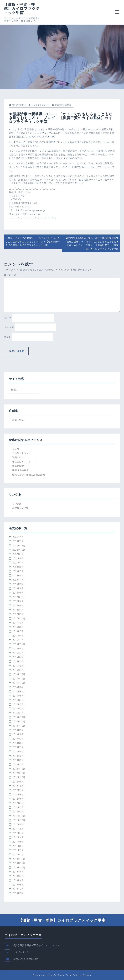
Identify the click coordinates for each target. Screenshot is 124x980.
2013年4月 (18, 752)
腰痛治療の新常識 (63, 105)
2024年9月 (18, 537)
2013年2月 (18, 760)
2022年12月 (19, 546)
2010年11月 (19, 863)
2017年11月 (19, 619)
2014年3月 (18, 704)
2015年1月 (18, 670)
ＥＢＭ (16, 449)
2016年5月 (18, 631)
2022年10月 (19, 550)
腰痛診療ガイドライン (24, 462)
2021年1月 (18, 563)
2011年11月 (19, 816)
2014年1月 (18, 713)
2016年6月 (18, 627)
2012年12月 (19, 769)
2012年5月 (18, 799)
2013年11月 (19, 722)
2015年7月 (18, 653)
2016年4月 (18, 636)
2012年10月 (19, 777)
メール (9, 327)
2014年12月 (19, 674)
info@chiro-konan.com (26, 959)
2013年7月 (18, 739)
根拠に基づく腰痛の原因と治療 (28, 475)
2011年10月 (19, 820)
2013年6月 (18, 743)
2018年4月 (18, 610)
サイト (7, 337)
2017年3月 (18, 623)
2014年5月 (18, 696)
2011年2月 (18, 850)
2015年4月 (18, 657)
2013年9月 (18, 730)
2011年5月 (18, 842)
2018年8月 (18, 593)
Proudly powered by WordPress (48, 975)
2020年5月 (18, 571)
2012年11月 (19, 773)
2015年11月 (19, 644)
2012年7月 (18, 790)
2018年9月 (18, 588)
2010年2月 (18, 893)
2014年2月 (18, 709)
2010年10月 (19, 867)
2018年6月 (18, 601)
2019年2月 (18, 584)
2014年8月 (18, 687)
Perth (76, 975)
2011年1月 (18, 855)
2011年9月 (18, 825)
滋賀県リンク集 (20, 508)
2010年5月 (18, 885)
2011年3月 (18, 846)
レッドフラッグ (43, 133)
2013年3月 (18, 756)
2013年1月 (18, 764)
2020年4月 (18, 576)
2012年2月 (18, 812)
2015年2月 (18, 666)
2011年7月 (18, 833)
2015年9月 (18, 649)
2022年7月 (18, 554)
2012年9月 (18, 782)
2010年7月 (18, 876)
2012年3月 (18, 807)
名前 (8, 318)
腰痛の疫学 (18, 466)
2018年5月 (18, 606)
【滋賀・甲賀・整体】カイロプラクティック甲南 (22, 8)
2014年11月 (19, 679)
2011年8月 (18, 829)
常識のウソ (18, 457)
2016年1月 (18, 640)
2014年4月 (18, 700)
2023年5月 (18, 541)
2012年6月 (18, 795)
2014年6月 (18, 692)
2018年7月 (18, 597)
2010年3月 (18, 889)
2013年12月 (19, 717)
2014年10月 (19, 683)
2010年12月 (19, 859)
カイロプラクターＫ (40, 105)
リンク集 (17, 504)
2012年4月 (18, 803)
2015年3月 (18, 661)
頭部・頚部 (18, 420)
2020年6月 (18, 567)
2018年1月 (18, 614)
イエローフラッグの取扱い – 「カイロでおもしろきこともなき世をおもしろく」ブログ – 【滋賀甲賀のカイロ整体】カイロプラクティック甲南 (33, 241)
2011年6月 (18, 837)
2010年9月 (18, 872)
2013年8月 (18, 734)
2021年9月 (18, 558)
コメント (10, 275)
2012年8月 (18, 786)
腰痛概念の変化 (20, 470)
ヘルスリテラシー (21, 453)
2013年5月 (18, 747)
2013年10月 (19, 726)
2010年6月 (18, 880)
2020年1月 (18, 580)
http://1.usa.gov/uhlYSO (42, 137)
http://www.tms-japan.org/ (31, 210)
